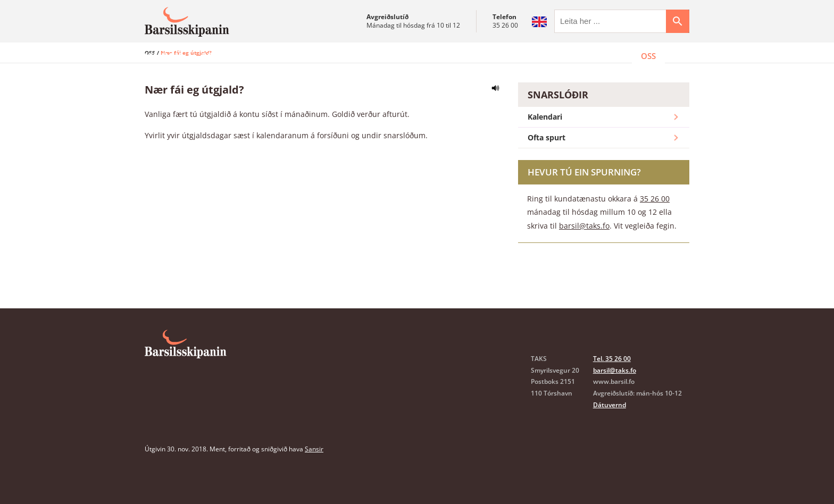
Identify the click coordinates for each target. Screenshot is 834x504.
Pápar (214, 56)
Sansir (314, 476)
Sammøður (269, 56)
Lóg (467, 56)
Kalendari (604, 144)
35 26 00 (505, 25)
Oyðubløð (515, 56)
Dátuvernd (610, 431)
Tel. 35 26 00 (612, 385)
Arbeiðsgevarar (346, 56)
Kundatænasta (589, 56)
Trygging (420, 56)
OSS (648, 56)
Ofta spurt (604, 164)
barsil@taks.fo (584, 252)
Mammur (164, 56)
